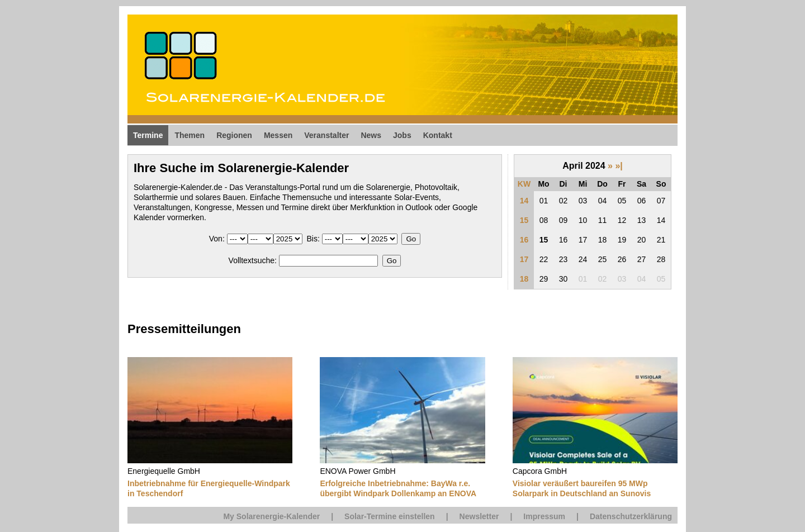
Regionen (234, 135)
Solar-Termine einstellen (390, 516)
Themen (190, 135)
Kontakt (438, 135)
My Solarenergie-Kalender (271, 516)
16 (524, 240)
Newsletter (479, 516)
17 (524, 259)
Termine (148, 135)
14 (524, 201)
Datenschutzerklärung (631, 516)
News (371, 135)
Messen (278, 135)
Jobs (402, 135)
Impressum (544, 516)
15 (524, 220)
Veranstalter (326, 135)
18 (524, 279)
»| (619, 166)
